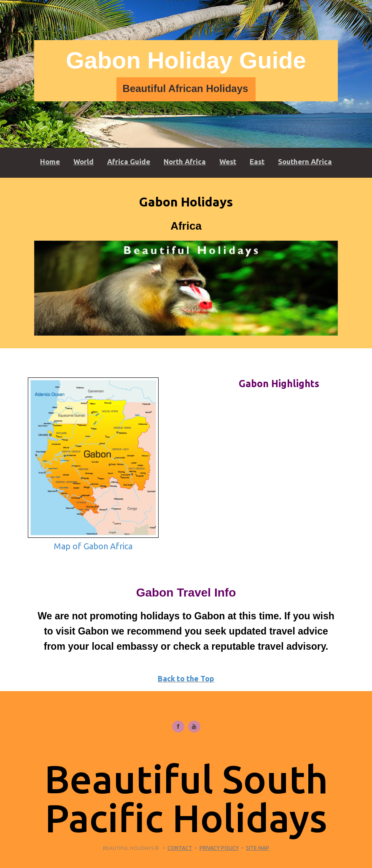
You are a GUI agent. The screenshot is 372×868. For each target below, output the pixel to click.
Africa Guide (129, 161)
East (257, 161)
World (84, 161)
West (228, 161)
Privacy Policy (219, 848)
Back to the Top (186, 678)
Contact (180, 848)
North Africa (185, 161)
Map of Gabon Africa (93, 546)
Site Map (257, 848)
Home (50, 161)
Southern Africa (305, 161)
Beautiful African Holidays (186, 88)
